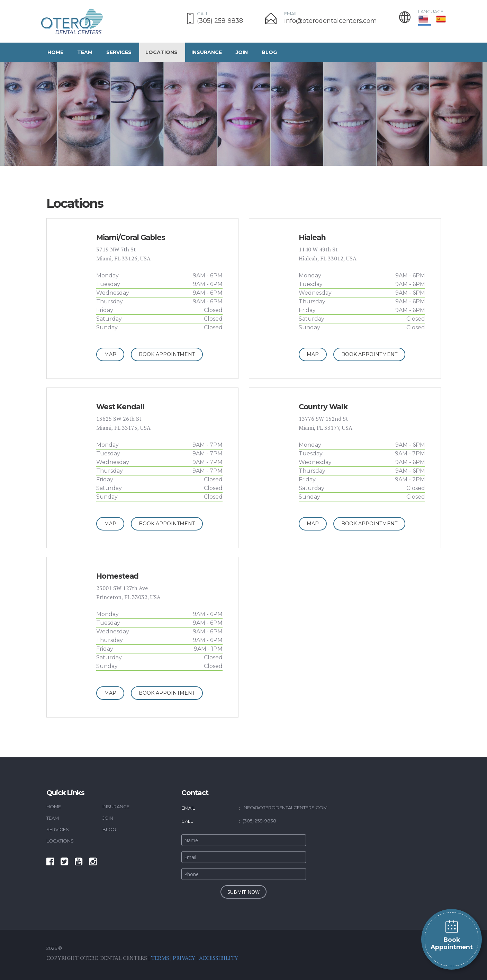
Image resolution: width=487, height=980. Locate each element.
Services (119, 52)
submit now (244, 892)
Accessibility (220, 958)
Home (55, 52)
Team (85, 52)
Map (110, 354)
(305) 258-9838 (220, 21)
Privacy (184, 958)
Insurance (207, 52)
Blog (269, 52)
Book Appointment (452, 935)
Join (242, 52)
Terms (160, 958)
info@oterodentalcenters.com (331, 21)
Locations (161, 52)
